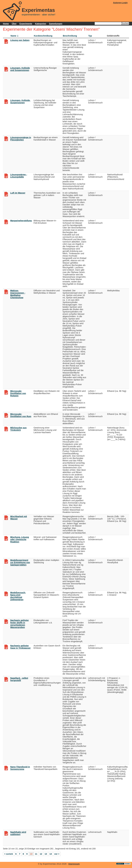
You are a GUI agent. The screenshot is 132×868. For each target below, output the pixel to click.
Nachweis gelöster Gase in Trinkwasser (20, 647)
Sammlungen (56, 24)
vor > (57, 854)
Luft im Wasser (18, 193)
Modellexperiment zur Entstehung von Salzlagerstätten (20, 562)
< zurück (9, 854)
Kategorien (41, 24)
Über (14, 24)
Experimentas (38, 10)
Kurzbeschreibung (43, 36)
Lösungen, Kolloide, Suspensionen (20, 101)
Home (6, 24)
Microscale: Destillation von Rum (21, 415)
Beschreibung (70, 36)
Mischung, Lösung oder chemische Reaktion (20, 539)
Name (13, 36)
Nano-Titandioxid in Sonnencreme (20, 768)
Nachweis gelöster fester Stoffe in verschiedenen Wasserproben (20, 624)
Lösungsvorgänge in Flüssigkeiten (21, 139)
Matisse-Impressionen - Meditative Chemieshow (18, 294)
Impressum (74, 864)
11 (36, 854)
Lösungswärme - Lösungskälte (19, 176)
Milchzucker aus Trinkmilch (18, 429)
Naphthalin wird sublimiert (18, 833)
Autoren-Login (120, 3)
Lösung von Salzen (20, 40)
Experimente (26, 24)
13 (46, 854)
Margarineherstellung (21, 221)
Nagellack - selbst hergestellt (19, 679)
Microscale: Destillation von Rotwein (18, 393)
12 (41, 854)
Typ (90, 36)
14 (51, 854)
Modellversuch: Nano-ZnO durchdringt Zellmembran (18, 596)
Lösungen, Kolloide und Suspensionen (20, 69)
